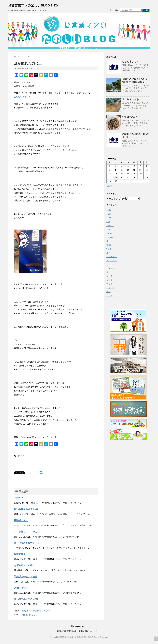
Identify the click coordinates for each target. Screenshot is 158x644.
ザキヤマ (110, 268)
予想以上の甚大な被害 (26, 577)
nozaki (109, 233)
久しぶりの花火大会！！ (27, 543)
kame (109, 214)
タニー (109, 272)
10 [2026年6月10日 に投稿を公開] (122, 170)
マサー (109, 295)
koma (109, 218)
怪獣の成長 (20, 554)
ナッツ (21, 456)
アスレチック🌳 (131, 99)
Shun (109, 241)
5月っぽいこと (130, 117)
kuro (108, 222)
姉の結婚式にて (30, 615)
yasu (109, 249)
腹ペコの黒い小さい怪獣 (27, 599)
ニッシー (110, 288)
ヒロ (108, 292)
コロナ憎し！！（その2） (27, 532)
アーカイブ (112, 199)
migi (108, 229)
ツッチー (110, 276)
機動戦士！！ (21, 520)
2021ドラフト (21, 588)
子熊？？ (19, 498)
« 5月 (109, 186)
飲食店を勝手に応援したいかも (37, 611)
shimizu (110, 237)
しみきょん (111, 257)
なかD (109, 264)
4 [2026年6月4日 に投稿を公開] (128, 166)
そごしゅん (111, 260)
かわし (109, 253)
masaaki (110, 226)
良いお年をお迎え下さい (27, 509)
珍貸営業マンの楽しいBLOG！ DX (33, 5)
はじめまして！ (130, 62)
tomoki (109, 245)
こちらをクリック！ (23, 97)
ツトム (109, 280)
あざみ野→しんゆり (24, 565)
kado (109, 210)
